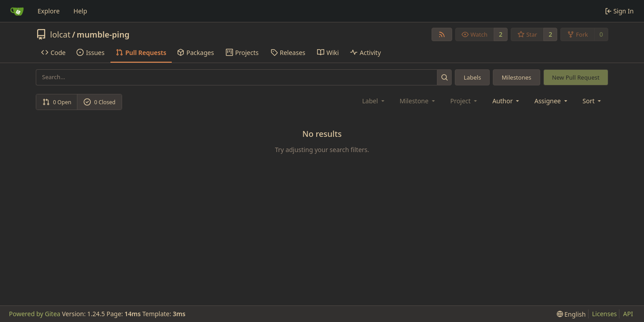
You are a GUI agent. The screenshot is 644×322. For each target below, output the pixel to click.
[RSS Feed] (442, 34)
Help (80, 11)
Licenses (605, 314)
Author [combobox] (506, 101)
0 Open (57, 102)
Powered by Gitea (35, 314)
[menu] (593, 101)
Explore (49, 11)
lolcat (60, 34)
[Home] (17, 11)
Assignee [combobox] (552, 101)
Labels (472, 77)
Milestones (517, 77)
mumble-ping (103, 34)
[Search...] (444, 77)
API (628, 314)
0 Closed (100, 102)
